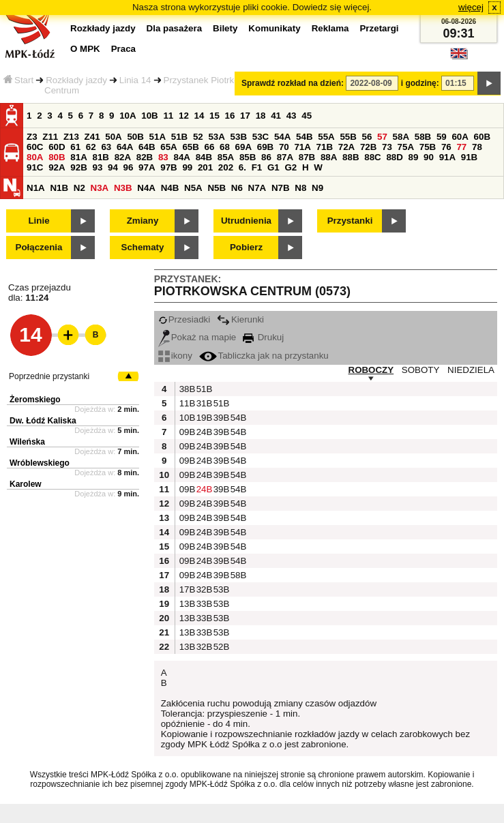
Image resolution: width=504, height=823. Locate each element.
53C (261, 137)
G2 (291, 167)
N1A (36, 188)
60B (482, 137)
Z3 (32, 137)
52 (198, 137)
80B (57, 157)
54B (304, 137)
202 (226, 167)
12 (184, 116)
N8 (300, 188)
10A (128, 116)
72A (346, 147)
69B (265, 147)
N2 (79, 188)
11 (168, 116)
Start (18, 80)
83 (163, 157)
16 (230, 116)
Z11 (50, 137)
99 (187, 167)
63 (106, 147)
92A (57, 167)
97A (147, 167)
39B (220, 418)
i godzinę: (420, 83)
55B (348, 137)
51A (158, 137)
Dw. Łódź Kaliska (43, 421)
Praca (123, 49)
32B (203, 589)
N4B (170, 188)
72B (368, 147)
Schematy (143, 247)
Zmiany (143, 221)
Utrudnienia (246, 221)
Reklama (330, 28)
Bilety (225, 28)
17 (245, 116)
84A (181, 157)
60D (57, 147)
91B (469, 157)
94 (113, 167)
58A (401, 137)
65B (190, 147)
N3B (123, 188)
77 (461, 147)
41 (276, 116)
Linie (39, 221)
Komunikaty (274, 28)
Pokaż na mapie (197, 337)
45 (307, 116)
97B (168, 167)
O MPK (85, 49)
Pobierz (246, 247)
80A (35, 157)
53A (216, 137)
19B (203, 418)
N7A (257, 188)
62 (91, 147)
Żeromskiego (35, 400)
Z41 (92, 137)
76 (446, 147)
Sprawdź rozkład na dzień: (293, 83)
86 (266, 157)
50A (113, 137)
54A (282, 137)
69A (243, 147)
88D (394, 157)
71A (302, 147)
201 (205, 167)
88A (329, 157)
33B (203, 604)
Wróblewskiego (40, 463)
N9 (317, 188)
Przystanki (350, 221)
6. (242, 167)
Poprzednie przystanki (49, 376)
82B (145, 157)
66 (210, 147)
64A (125, 147)
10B (149, 116)
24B (203, 432)
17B (186, 589)
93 (97, 167)
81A (78, 157)
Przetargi (379, 28)
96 (129, 167)
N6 (237, 188)
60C (35, 147)
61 (75, 147)
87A (285, 157)
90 (429, 157)
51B (179, 137)
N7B (281, 188)
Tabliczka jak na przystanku (264, 356)
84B (204, 157)
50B (135, 137)
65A (168, 147)
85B (248, 157)
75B (428, 147)
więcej (471, 7)
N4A (146, 188)
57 (382, 137)
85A (226, 157)
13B (186, 604)
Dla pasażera (175, 28)
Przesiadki (184, 319)
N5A (193, 188)
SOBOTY (421, 370)
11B (186, 403)
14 (199, 116)
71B (325, 147)
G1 (273, 167)
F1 (257, 167)
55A (326, 137)
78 (477, 147)
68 (225, 147)
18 (261, 116)
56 (367, 137)
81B (100, 157)
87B (307, 157)
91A (447, 157)
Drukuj (263, 337)
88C (372, 157)
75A (406, 147)
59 (442, 137)
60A (460, 137)
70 (284, 147)
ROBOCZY (371, 370)
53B (239, 137)
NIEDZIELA (471, 370)
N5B (217, 188)
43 (292, 116)
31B (203, 403)
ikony (175, 356)
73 (387, 147)
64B (147, 147)
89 (414, 157)
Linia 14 (135, 80)
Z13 (71, 137)
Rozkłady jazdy (76, 80)
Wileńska (27, 442)
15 (214, 116)
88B (351, 157)
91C (35, 167)
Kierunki (240, 319)
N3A (100, 188)
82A (123, 157)
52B (220, 647)
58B (423, 137)
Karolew (26, 484)
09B (186, 432)
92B (78, 167)
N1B (59, 188)
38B (186, 389)
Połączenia (39, 247)
